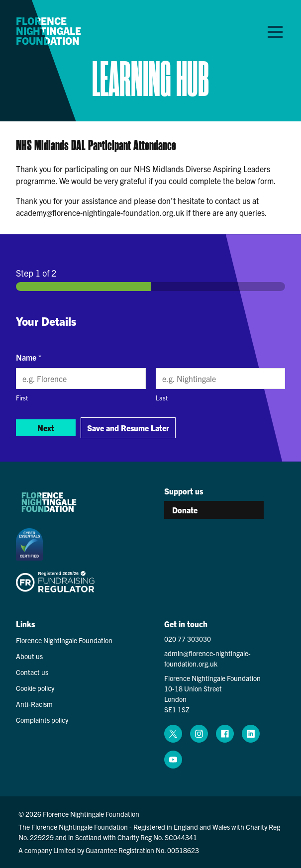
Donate (185, 510)
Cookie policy (35, 688)
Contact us (32, 672)
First (22, 398)
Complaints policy (42, 720)
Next (46, 428)
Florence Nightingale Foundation (49, 31)
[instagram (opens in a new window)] (199, 734)
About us (29, 656)
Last (162, 398)
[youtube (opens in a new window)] (173, 760)
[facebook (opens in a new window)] (225, 734)
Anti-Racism (34, 704)
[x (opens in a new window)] (173, 734)
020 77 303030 (188, 639)
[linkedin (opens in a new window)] (251, 734)
